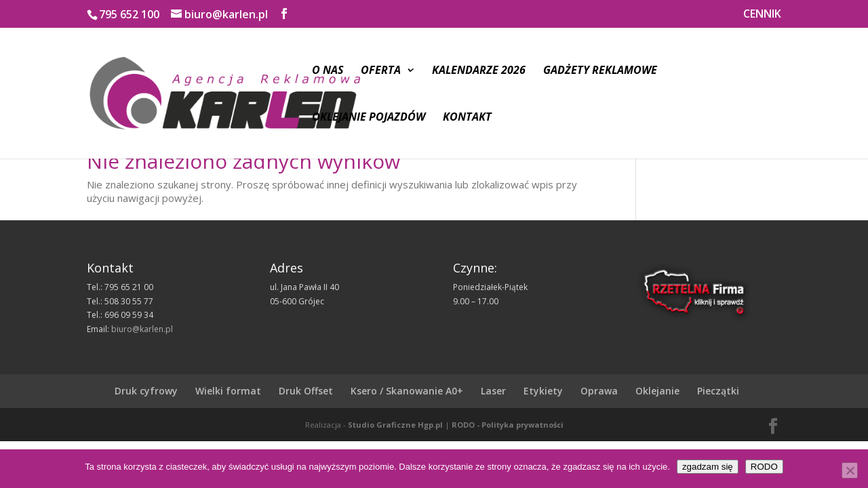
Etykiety (543, 391)
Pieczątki (718, 391)
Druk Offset (306, 391)
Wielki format (228, 391)
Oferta (381, 71)
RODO (764, 467)
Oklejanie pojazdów (369, 118)
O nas (328, 71)
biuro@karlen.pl (142, 329)
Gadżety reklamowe (600, 71)
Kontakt (467, 118)
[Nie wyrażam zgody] (850, 470)
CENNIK (762, 15)
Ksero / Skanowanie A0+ (407, 391)
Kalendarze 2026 (479, 71)
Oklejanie (657, 391)
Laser (493, 391)
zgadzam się (708, 467)
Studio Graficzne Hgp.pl (395, 425)
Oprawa (599, 391)
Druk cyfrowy (146, 391)
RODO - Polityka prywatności (508, 425)
